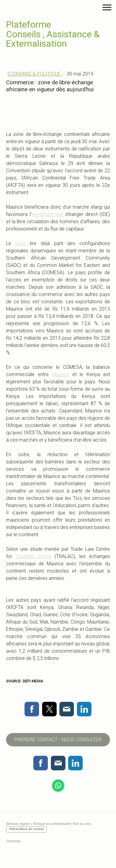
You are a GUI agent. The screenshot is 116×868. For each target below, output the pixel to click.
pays (21, 243)
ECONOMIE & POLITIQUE (35, 74)
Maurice (61, 374)
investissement (47, 214)
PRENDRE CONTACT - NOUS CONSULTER (58, 740)
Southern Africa (33, 556)
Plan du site (81, 824)
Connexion (13, 841)
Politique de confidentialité (51, 824)
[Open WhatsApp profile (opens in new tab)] (58, 786)
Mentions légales (18, 824)
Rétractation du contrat (27, 829)
